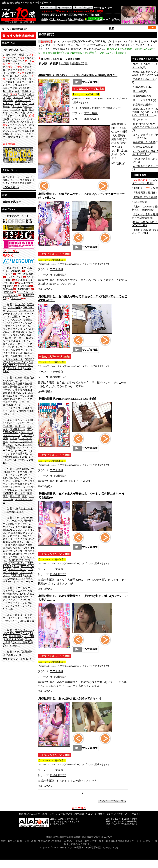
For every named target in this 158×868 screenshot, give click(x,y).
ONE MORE (14, 655)
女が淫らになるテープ (145, 166)
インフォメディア (13, 323)
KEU (10, 396)
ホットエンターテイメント (17, 577)
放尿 (28, 97)
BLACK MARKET (12, 554)
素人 (29, 58)
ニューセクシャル (14, 511)
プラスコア (26, 551)
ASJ (30, 332)
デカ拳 (19, 484)
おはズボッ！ (140, 87)
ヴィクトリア (10, 329)
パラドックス (22, 524)
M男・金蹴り (19, 55)
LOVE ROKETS (12, 633)
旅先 (5, 177)
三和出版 (8, 426)
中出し (26, 91)
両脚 (27, 180)
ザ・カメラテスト (143, 100)
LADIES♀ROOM (13, 639)
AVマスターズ (20, 350)
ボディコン (14, 116)
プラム (14, 551)
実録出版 (20, 426)
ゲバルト (22, 399)
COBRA (9, 292)
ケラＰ (16, 402)
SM (9, 97)
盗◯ (24, 103)
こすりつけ (16, 88)
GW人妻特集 (140, 202)
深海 (5, 438)
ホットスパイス (17, 569)
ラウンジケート (24, 630)
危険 (5, 180)
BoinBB (27, 527)
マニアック (21, 591)
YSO (18, 652)
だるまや (17, 472)
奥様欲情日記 (92, 119)
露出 (24, 116)
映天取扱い (19, 332)
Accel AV (20, 304)
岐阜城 (19, 390)
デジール (20, 487)
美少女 (6, 61)
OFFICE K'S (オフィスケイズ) (18, 361)
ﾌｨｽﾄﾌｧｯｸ (15, 131)
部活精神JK (19, 545)
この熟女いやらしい (144, 79)
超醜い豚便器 (10, 478)
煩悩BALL (8, 530)
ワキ (24, 125)
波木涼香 (84, 108)
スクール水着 (17, 113)
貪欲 (15, 183)
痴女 (12, 73)
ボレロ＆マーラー (23, 582)
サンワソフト (16, 277)
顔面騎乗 (8, 100)
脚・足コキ (9, 70)
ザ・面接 (138, 91)
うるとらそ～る (21, 326)
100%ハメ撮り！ (12, 542)
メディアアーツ (11, 600)
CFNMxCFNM (11, 432)
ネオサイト (27, 508)
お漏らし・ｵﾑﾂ (23, 100)
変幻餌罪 (17, 575)
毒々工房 (15, 496)
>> (11, 187)
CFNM (6, 55)
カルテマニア (22, 381)
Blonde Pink (19, 563)
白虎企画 (8, 289)
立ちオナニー (22, 85)
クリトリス (16, 180)
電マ (29, 122)
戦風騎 (11, 448)
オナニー (22, 82)
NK (17, 508)
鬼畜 (7, 119)
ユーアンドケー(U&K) (17, 620)
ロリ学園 (29, 636)
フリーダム (19, 557)
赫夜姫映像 (9, 384)
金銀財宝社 (9, 393)
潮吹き (11, 82)
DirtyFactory (22, 469)
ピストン (15, 177)
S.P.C (6, 371)
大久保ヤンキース (13, 359)
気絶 (17, 103)
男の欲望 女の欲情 (144, 142)
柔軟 (29, 183)
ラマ (25, 633)
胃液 (22, 183)
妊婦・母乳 (14, 76)
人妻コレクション (17, 537)
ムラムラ (17, 597)
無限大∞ (12, 594)
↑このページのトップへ (112, 801)
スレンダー (19, 128)
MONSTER (24, 289)
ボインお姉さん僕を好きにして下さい (145, 153)
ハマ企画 (24, 286)
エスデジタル (10, 335)
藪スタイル (21, 615)
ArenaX (29, 314)
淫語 (5, 88)
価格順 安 (78, 63)
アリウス (12, 310)
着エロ (26, 131)
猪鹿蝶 (27, 320)
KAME (18, 377)
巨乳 (17, 91)
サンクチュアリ (23, 423)
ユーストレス (20, 618)
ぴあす (29, 530)
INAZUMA (15, 320)
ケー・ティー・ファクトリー (17, 406)
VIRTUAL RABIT (24, 518)
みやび (28, 597)
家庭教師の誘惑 (142, 105)
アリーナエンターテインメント (18, 312)
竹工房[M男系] (26, 274)
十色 (20, 490)
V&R (27, 554)
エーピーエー (16, 338)
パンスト (22, 79)
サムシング (21, 420)
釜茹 (20, 384)
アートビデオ (15, 368)
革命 (27, 377)
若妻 (24, 76)
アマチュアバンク (17, 345)
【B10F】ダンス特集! (145, 197)
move (22, 594)
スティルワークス (17, 460)
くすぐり (8, 103)
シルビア (27, 435)
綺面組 (28, 390)
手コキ (28, 67)
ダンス (21, 122)
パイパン (15, 125)
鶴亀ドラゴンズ (24, 481)
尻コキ (21, 70)
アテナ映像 (14, 307)
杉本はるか (98, 108)
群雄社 (22, 411)
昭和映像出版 (17, 429)
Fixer (16, 566)
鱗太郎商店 (15, 636)
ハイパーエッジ (13, 521)
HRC (23, 329)
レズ (22, 94)
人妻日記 (27, 539)
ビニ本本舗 (14, 533)
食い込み (17, 106)
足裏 (12, 79)
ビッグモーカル (19, 536)
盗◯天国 (20, 493)
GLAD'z (22, 393)
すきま (14, 438)
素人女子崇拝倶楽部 (17, 455)
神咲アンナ (114, 108)
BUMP (19, 530)
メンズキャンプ (19, 606)
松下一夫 (8, 591)
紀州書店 (15, 387)
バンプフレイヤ (11, 527)
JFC (29, 429)
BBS (26, 542)
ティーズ (16, 298)
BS (4, 533)
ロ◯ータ (17, 61)
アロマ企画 (10, 317)
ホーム (5, 29)
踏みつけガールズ (17, 548)
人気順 (65, 63)
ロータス (15, 645)
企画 (24, 109)
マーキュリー (22, 588)
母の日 (27, 521)
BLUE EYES (16, 560)
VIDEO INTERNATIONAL (18, 269)
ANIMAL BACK (141, 147)
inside (28, 368)
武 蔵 (30, 594)
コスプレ (15, 109)
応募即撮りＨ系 (21, 356)
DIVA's (12, 490)
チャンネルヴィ (21, 475)
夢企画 (31, 621)
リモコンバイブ (20, 119)
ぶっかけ (27, 177)
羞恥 (12, 122)
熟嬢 (20, 454)
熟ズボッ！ (139, 120)
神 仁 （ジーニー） (18, 451)
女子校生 (12, 58)
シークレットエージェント (18, 434)
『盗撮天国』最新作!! (145, 193)
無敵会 (6, 597)
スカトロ (18, 97)
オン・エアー (17, 344)
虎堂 (24, 496)
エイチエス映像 (18, 352)
